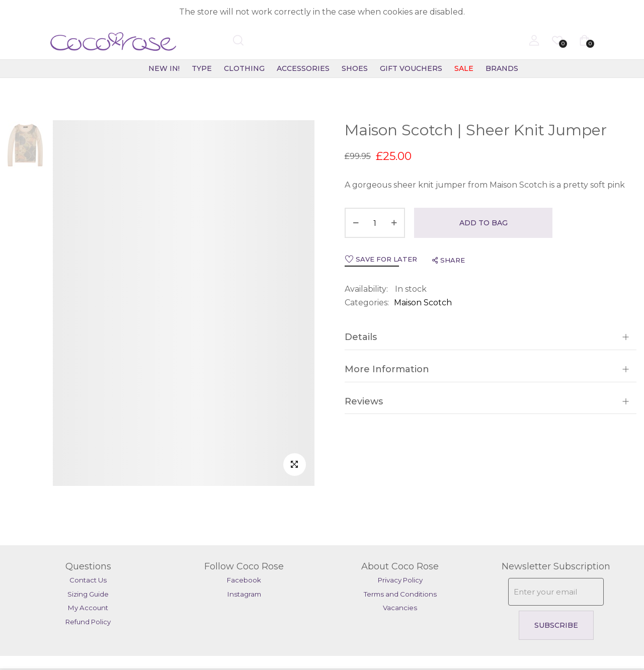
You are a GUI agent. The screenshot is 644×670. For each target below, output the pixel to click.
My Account (88, 608)
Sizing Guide (88, 594)
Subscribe (556, 625)
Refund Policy (88, 622)
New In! (164, 68)
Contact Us (88, 580)
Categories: (367, 303)
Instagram (244, 594)
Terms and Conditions (400, 594)
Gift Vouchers (411, 68)
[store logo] (88, 42)
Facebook (244, 580)
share (449, 260)
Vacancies (400, 608)
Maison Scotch (423, 303)
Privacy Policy (400, 580)
